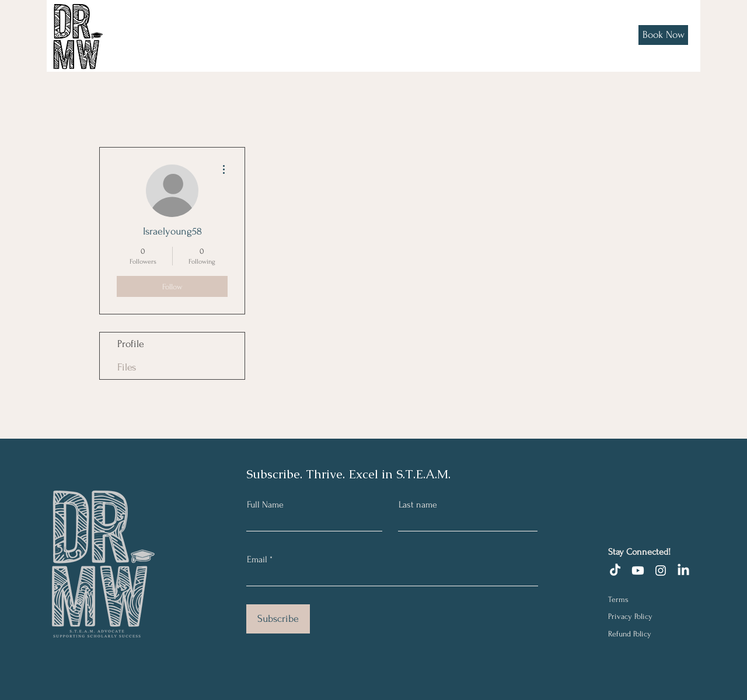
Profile (131, 344)
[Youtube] (638, 570)
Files (127, 367)
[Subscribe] (278, 619)
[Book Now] (663, 35)
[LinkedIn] (683, 570)
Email (257, 559)
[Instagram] (661, 570)
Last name (418, 505)
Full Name (265, 505)
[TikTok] (615, 570)
